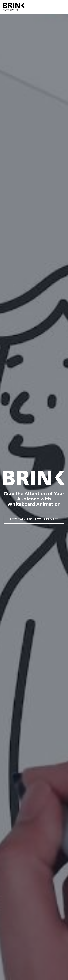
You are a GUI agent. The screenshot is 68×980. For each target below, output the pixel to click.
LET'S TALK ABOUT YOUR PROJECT (34, 519)
